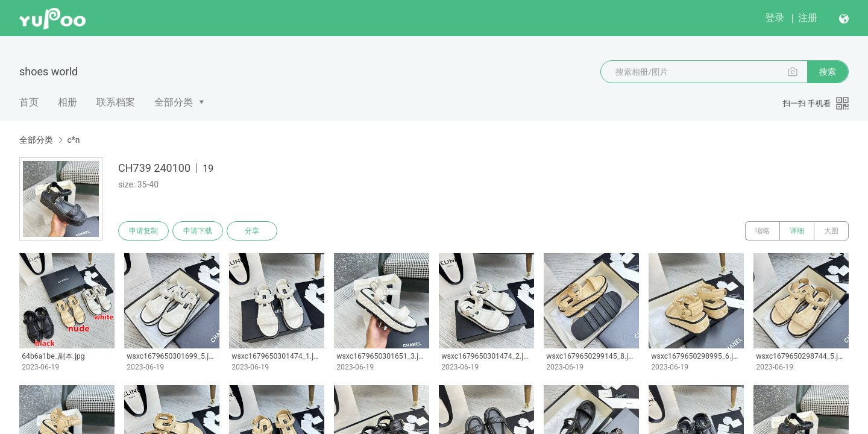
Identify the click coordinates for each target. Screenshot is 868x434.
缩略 (763, 231)
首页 (29, 102)
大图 (831, 231)
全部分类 (174, 102)
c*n (73, 140)
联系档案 (116, 102)
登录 (775, 18)
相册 (68, 102)
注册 (808, 18)
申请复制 (143, 231)
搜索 (828, 72)
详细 (797, 231)
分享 (252, 231)
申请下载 (198, 231)
